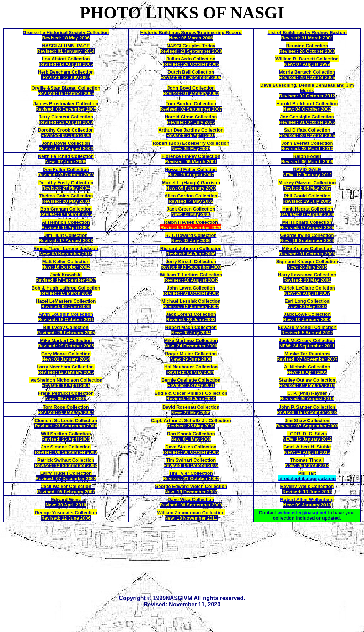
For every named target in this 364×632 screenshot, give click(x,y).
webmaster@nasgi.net (302, 513)
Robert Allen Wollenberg (307, 500)
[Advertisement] (185, 558)
